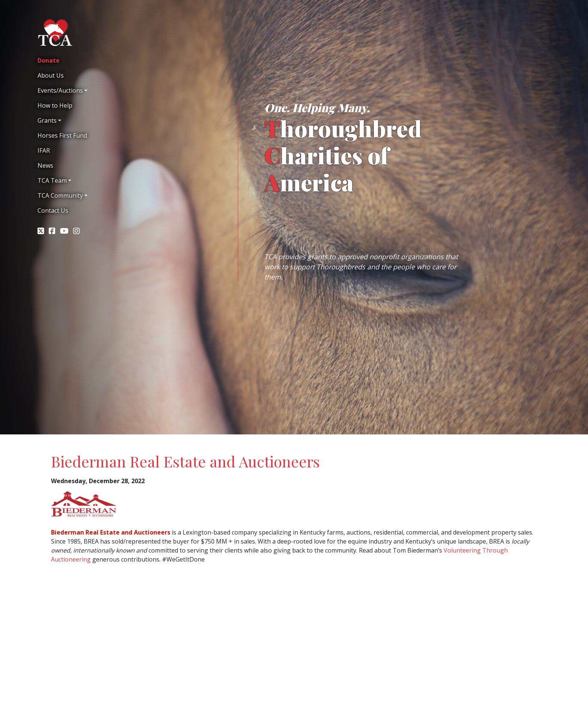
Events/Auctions (60, 90)
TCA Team (52, 180)
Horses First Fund (62, 135)
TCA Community (60, 195)
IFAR (44, 150)
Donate (49, 60)
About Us (51, 75)
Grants (47, 120)
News (45, 165)
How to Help (55, 105)
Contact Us (53, 210)
